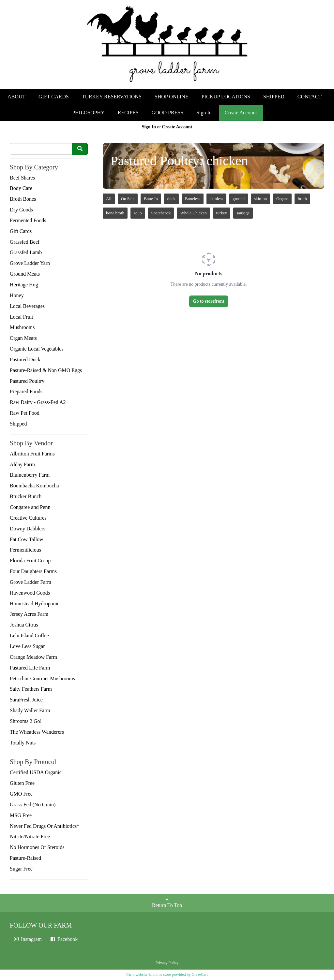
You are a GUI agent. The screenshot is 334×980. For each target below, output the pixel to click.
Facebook (64, 939)
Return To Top (167, 902)
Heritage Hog (24, 285)
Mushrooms (22, 327)
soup (138, 213)
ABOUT (16, 97)
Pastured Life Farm (30, 668)
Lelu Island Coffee (29, 635)
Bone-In (151, 199)
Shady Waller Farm (30, 710)
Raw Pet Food (25, 413)
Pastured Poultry (27, 381)
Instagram (27, 939)
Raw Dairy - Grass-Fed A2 (38, 402)
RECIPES (128, 113)
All (109, 199)
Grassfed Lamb (26, 252)
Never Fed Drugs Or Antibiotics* (45, 826)
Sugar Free (21, 869)
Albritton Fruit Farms (32, 454)
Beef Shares (22, 178)
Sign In (204, 113)
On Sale (128, 199)
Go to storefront (209, 301)
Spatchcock (161, 213)
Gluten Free (22, 783)
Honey (17, 295)
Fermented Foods (28, 220)
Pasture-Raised (25, 858)
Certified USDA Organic (36, 772)
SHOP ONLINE (172, 97)
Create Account (241, 113)
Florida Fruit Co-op (30, 561)
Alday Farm (22, 464)
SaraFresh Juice (26, 700)
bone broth (115, 213)
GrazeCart (199, 974)
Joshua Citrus (24, 625)
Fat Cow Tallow (27, 539)
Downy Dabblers (28, 529)
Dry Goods (21, 210)
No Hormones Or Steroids (37, 847)
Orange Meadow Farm (33, 657)
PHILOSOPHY (88, 113)
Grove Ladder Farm (30, 582)
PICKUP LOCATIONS (226, 97)
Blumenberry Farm (30, 475)
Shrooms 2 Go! (26, 721)
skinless (216, 199)
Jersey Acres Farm (29, 614)
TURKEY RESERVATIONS (112, 97)
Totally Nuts (23, 743)
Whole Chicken (193, 213)
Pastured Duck (25, 360)
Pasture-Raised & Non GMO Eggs (46, 370)
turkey (222, 213)
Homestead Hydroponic (35, 604)
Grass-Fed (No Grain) (33, 805)
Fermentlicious (25, 550)
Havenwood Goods (30, 593)
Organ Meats (23, 338)
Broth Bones (23, 199)
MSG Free (21, 815)
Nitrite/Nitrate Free (30, 836)
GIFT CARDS (54, 97)
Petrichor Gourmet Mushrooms (42, 678)
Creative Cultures (28, 518)
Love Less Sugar (27, 646)
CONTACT (310, 97)
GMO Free (21, 794)
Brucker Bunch (26, 496)
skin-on (260, 199)
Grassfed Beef (25, 242)
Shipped (18, 424)
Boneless (193, 199)
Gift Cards (21, 231)
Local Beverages (27, 306)
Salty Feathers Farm (31, 689)
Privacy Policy (167, 963)
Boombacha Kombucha (34, 486)
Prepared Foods (26, 391)
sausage (243, 213)
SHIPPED (274, 97)
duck (171, 199)
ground (239, 199)
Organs (282, 199)
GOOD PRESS (167, 113)
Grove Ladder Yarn (30, 263)
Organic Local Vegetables (37, 349)
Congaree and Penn (30, 507)
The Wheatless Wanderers (37, 732)
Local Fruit (22, 317)
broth (302, 199)
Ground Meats (25, 274)
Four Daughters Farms (33, 571)
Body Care (21, 188)
